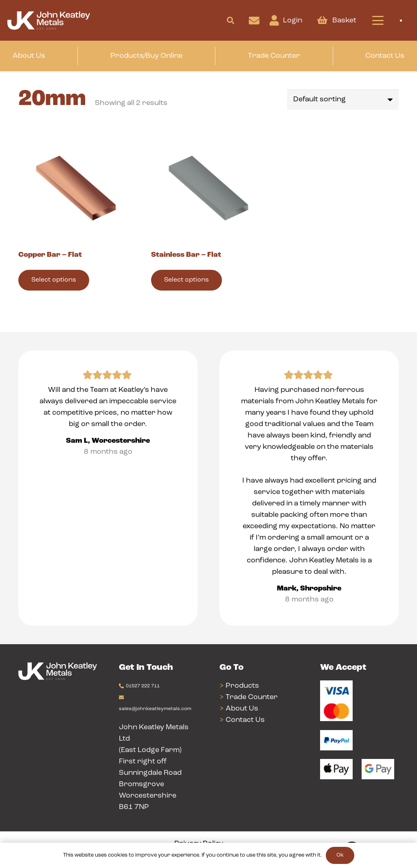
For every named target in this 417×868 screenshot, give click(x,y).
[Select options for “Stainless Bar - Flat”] (187, 280)
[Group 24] (49, 21)
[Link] (254, 21)
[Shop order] (343, 100)
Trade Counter (252, 697)
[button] (230, 20)
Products (242, 686)
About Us (242, 709)
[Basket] (322, 20)
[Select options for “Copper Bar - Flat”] (54, 280)
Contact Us (245, 720)
